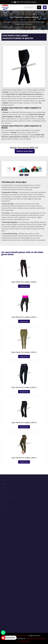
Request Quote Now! (25, 151)
